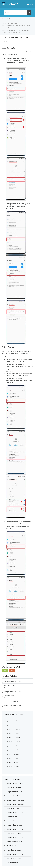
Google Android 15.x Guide (13, 682)
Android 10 (10, 41)
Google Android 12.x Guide (15, 808)
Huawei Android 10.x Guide (15, 796)
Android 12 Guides (14, 737)
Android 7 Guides (14, 758)
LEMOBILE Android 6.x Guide (15, 846)
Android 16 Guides (14, 721)
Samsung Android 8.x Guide (15, 813)
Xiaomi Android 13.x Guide (13, 706)
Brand (15, 41)
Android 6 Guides (14, 762)
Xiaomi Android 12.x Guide (13, 702)
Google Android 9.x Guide (14, 788)
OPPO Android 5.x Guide (14, 833)
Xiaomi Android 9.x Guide (14, 862)
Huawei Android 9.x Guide (14, 821)
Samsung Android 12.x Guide (15, 804)
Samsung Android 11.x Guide (15, 783)
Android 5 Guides (14, 767)
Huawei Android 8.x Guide (14, 842)
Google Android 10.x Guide (15, 825)
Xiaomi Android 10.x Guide (14, 817)
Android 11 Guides (14, 742)
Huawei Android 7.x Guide (14, 858)
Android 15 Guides (14, 725)
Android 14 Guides (14, 729)
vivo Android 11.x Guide (14, 850)
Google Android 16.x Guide (13, 692)
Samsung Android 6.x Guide (15, 854)
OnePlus (20, 41)
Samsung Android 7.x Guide (15, 829)
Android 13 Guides (14, 733)
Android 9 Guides (14, 750)
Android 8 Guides (14, 754)
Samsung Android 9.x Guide (15, 837)
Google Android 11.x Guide (15, 792)
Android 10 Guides (14, 746)
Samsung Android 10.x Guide (15, 800)
